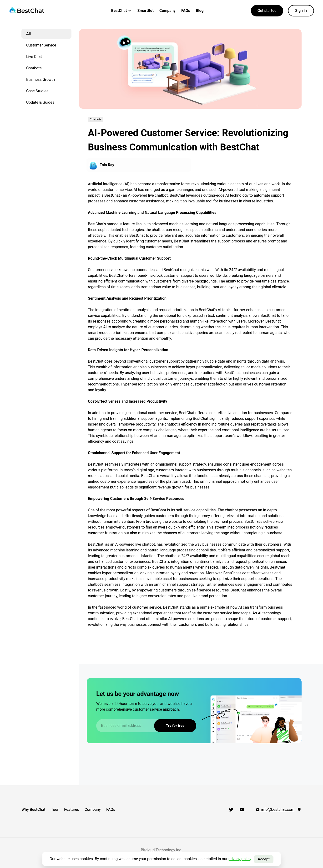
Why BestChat (33, 809)
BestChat (121, 11)
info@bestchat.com (275, 809)
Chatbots (34, 68)
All (28, 34)
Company (167, 11)
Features (75, 809)
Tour (56, 809)
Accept (264, 859)
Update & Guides (40, 102)
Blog (200, 11)
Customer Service (41, 45)
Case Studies (37, 91)
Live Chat (34, 57)
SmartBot (145, 11)
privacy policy (240, 859)
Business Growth (40, 80)
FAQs (186, 11)
